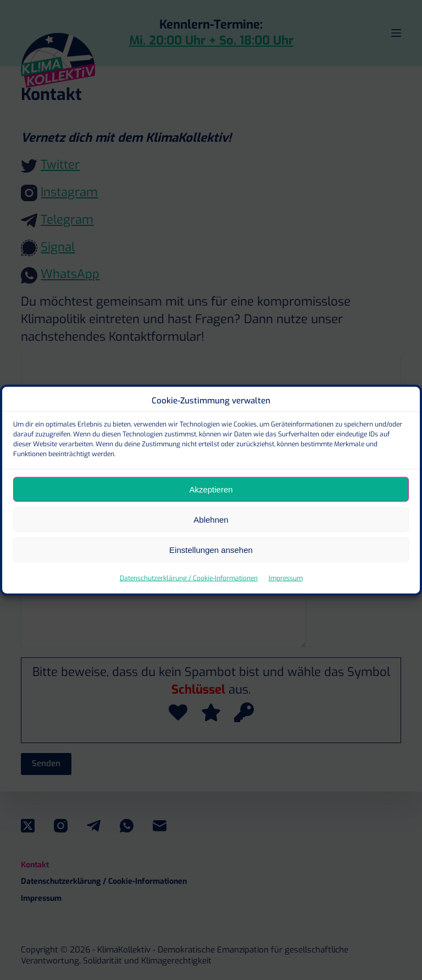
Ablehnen (211, 537)
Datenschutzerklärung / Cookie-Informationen (189, 595)
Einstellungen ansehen (211, 567)
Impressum (286, 595)
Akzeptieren (211, 506)
